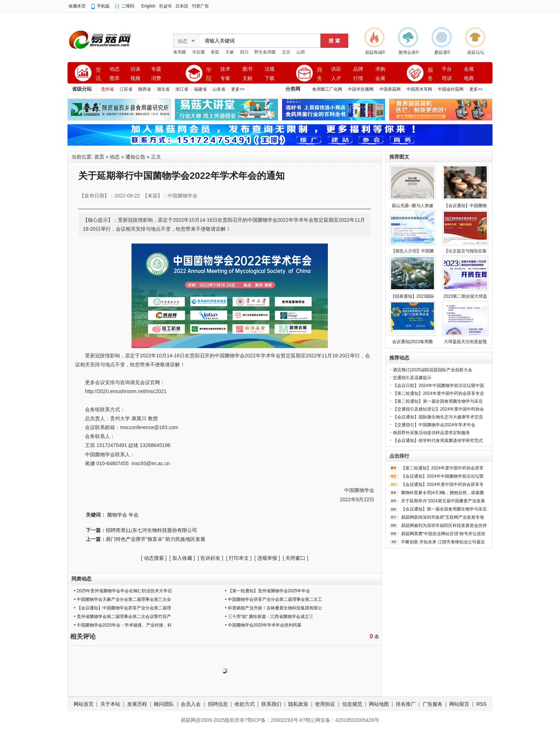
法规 (270, 69)
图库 (115, 78)
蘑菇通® (442, 52)
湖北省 (163, 89)
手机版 (103, 6)
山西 (301, 52)
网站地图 (379, 704)
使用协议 (325, 704)
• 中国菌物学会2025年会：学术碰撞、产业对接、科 (123, 625)
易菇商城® (375, 52)
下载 (270, 78)
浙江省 (182, 89)
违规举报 (267, 558)
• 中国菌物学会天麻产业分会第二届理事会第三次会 (122, 599)
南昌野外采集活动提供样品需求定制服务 (431, 433)
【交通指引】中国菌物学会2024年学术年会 (434, 425)
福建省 (200, 89)
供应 (336, 69)
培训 (447, 78)
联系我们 (271, 704)
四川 (244, 52)
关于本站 (110, 704)
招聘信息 (218, 704)
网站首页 (84, 704)
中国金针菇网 (451, 89)
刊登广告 (200, 6)
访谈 (135, 69)
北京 (286, 52)
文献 (247, 78)
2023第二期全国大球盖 (466, 296)
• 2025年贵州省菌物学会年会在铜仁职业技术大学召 (123, 591)
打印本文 (239, 558)
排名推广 (406, 704)
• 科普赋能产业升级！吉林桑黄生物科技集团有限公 (274, 608)
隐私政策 (298, 704)
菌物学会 (117, 515)
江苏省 (126, 89)
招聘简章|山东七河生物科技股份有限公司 (151, 530)
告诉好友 (210, 558)
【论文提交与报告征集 (465, 251)
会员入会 (191, 704)
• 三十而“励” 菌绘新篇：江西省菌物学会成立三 (269, 617)
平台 (447, 69)
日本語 (182, 6)
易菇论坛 (476, 52)
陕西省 (145, 89)
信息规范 (352, 704)
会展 (380, 78)
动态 (115, 69)
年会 (134, 515)
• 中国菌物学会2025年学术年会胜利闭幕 (263, 625)
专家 (225, 78)
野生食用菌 (265, 52)
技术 (225, 69)
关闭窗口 (295, 558)
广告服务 (432, 704)
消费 (156, 78)
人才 (336, 78)
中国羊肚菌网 (361, 89)
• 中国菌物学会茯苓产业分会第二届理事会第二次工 (274, 599)
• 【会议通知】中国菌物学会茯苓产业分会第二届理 (122, 608)
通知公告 (135, 157)
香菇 (215, 52)
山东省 (219, 89)
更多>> (238, 89)
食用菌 (180, 52)
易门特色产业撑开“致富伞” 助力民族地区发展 (156, 539)
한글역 (165, 6)
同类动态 (81, 579)
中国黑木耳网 (419, 89)
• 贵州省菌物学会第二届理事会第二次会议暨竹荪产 (122, 617)
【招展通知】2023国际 (413, 296)
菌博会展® (409, 52)
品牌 (358, 69)
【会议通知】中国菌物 (465, 206)
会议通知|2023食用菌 (412, 342)
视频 (135, 78)
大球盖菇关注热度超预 (465, 342)
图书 (247, 69)
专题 (156, 69)
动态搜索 (154, 558)
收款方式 (245, 704)
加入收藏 (182, 558)
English (148, 6)
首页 (99, 157)
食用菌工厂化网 (327, 89)
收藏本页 (77, 6)
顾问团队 (164, 704)
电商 (469, 78)
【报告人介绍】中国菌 (412, 251)
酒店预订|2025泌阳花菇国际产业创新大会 (432, 370)
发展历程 (137, 704)
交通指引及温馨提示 (412, 378)
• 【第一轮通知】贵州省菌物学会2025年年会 (267, 591)
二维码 (128, 6)
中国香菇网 (390, 89)
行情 (358, 78)
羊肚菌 (199, 52)
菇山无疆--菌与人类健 (412, 206)
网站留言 (459, 704)
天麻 (230, 52)
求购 (380, 69)
